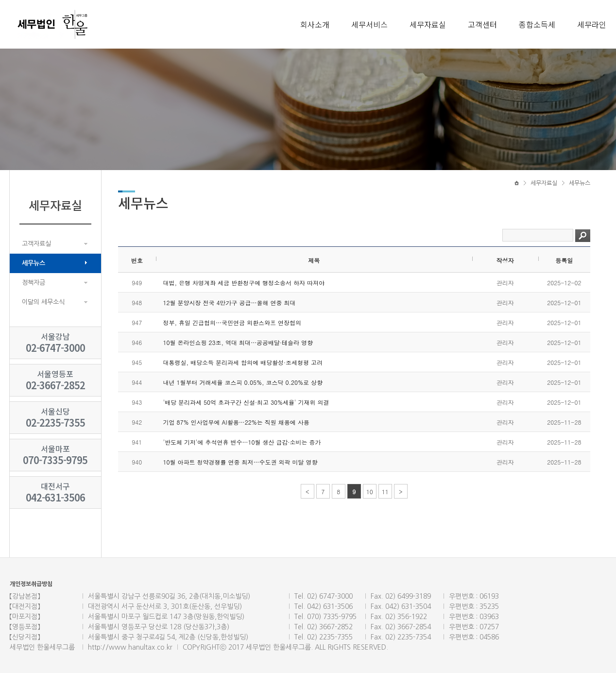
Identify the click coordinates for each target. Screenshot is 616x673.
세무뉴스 (34, 263)
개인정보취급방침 (31, 584)
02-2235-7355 (55, 423)
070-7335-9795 (55, 460)
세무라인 (592, 24)
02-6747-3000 (55, 348)
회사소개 (315, 24)
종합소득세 (537, 24)
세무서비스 (369, 24)
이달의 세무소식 (43, 302)
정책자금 (34, 283)
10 (370, 492)
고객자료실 (36, 244)
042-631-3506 (55, 497)
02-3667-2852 (55, 385)
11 (385, 492)
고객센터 (482, 24)
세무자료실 (428, 24)
